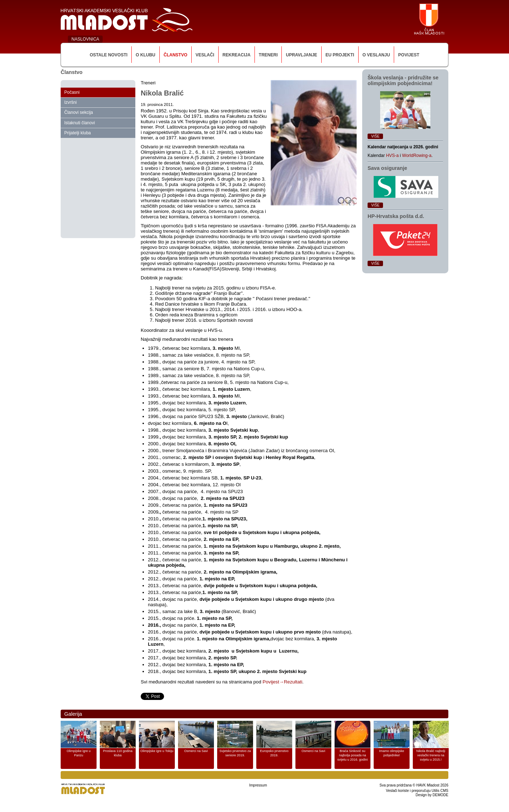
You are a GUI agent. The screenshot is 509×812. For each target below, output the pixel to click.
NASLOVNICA (85, 39)
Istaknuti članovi (80, 123)
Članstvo (176, 55)
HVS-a (392, 156)
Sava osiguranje (387, 168)
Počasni (72, 92)
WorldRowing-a (417, 156)
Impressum (258, 785)
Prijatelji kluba (78, 133)
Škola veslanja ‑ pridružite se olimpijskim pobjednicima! (403, 80)
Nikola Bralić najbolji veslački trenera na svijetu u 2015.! (431, 755)
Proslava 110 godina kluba (118, 753)
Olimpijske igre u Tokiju (157, 751)
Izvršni (71, 102)
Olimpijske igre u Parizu (79, 753)
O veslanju (376, 55)
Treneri (268, 55)
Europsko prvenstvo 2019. (274, 753)
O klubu (146, 55)
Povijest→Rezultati (282, 682)
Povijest (409, 55)
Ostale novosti (109, 55)
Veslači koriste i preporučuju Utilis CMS (417, 791)
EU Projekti (340, 55)
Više (375, 136)
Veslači (205, 55)
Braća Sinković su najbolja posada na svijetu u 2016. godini (353, 755)
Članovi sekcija (79, 112)
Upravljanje (301, 55)
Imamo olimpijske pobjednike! (392, 753)
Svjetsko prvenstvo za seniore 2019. (235, 753)
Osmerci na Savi (196, 751)
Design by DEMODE (432, 795)
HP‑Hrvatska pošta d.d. (396, 216)
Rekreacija (237, 55)
